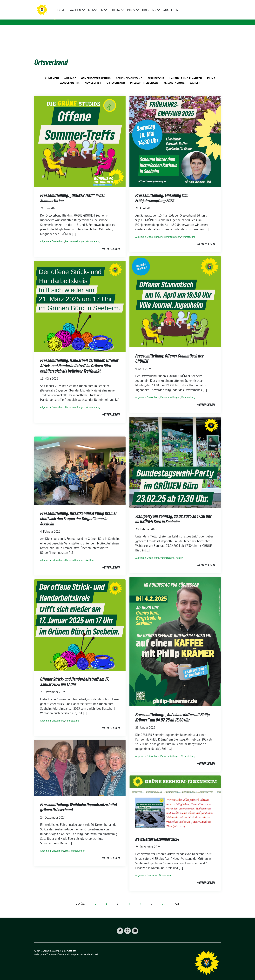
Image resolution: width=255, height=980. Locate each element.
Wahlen (195, 78)
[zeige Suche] (215, 4)
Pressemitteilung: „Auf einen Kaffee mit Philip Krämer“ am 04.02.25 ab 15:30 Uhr (173, 712)
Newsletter (93, 78)
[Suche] (210, 4)
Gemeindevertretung (96, 73)
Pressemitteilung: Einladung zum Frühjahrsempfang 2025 (162, 193)
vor (177, 899)
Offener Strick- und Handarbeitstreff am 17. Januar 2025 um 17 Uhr (75, 677)
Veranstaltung (174, 78)
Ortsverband (116, 78)
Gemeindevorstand (129, 73)
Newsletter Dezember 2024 (157, 834)
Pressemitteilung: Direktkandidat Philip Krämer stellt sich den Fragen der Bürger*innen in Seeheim (79, 514)
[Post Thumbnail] (80, 136)
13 (163, 899)
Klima (211, 73)
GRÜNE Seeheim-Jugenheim (84, 16)
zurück (81, 899)
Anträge (70, 73)
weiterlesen (111, 244)
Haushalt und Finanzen (186, 73)
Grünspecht (156, 73)
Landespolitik (70, 78)
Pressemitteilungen (144, 78)
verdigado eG (91, 949)
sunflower (59, 949)
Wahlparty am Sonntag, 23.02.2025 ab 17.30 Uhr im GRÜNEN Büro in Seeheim (173, 514)
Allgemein (52, 73)
